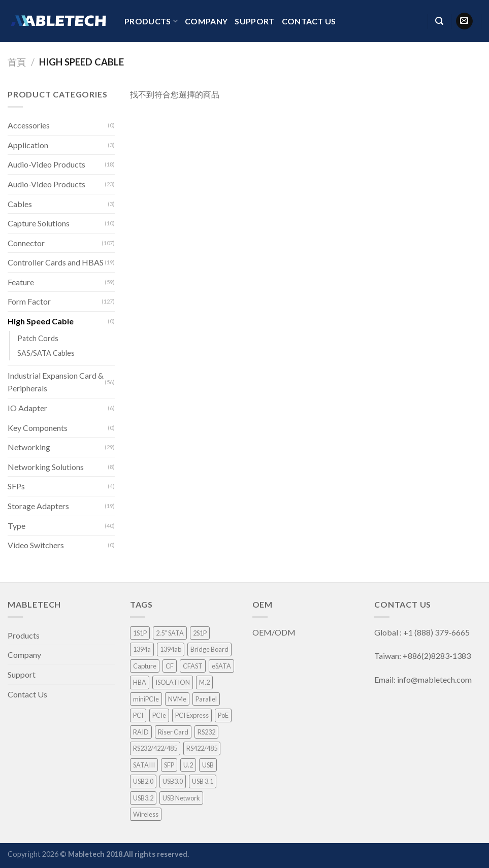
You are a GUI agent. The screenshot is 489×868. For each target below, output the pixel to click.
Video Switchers (36, 545)
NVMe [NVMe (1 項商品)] (177, 699)
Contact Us (309, 21)
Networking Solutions (46, 467)
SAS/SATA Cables (46, 353)
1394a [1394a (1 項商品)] (142, 649)
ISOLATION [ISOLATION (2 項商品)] (173, 682)
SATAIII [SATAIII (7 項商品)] (144, 765)
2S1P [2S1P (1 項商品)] (200, 633)
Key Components (38, 428)
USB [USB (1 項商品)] (208, 765)
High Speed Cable (41, 321)
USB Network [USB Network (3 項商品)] (181, 798)
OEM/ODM (275, 632)
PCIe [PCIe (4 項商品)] (159, 715)
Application (28, 145)
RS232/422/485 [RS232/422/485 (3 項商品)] (155, 748)
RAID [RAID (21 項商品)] (141, 732)
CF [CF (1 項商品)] (170, 666)
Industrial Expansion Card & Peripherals (56, 382)
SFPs (16, 486)
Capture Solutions (39, 223)
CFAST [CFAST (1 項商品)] (193, 666)
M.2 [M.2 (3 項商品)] (204, 682)
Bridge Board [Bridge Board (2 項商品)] (209, 649)
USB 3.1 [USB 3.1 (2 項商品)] (203, 781)
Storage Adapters (38, 506)
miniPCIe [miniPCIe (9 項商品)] (146, 699)
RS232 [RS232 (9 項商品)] (206, 732)
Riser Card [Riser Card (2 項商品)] (173, 732)
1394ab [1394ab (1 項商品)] (171, 649)
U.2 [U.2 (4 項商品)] (188, 765)
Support (254, 21)
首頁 (17, 62)
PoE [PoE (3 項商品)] (223, 715)
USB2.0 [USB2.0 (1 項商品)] (143, 781)
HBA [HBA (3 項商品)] (140, 682)
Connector (26, 243)
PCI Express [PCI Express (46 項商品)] (192, 715)
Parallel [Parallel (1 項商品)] (206, 699)
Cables (20, 204)
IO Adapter (27, 408)
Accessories (29, 125)
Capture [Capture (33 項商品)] (145, 666)
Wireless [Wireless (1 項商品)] (146, 814)
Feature (21, 282)
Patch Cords (38, 338)
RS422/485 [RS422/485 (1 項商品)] (202, 748)
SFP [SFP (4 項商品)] (169, 765)
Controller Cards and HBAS (56, 262)
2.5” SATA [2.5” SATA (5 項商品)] (170, 633)
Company (206, 21)
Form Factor (29, 301)
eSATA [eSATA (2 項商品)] (221, 666)
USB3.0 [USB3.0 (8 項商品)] (173, 781)
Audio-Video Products (46, 164)
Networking (29, 447)
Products (151, 21)
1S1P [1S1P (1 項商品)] (140, 633)
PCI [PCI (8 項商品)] (138, 715)
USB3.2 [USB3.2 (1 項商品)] (143, 798)
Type (17, 526)
